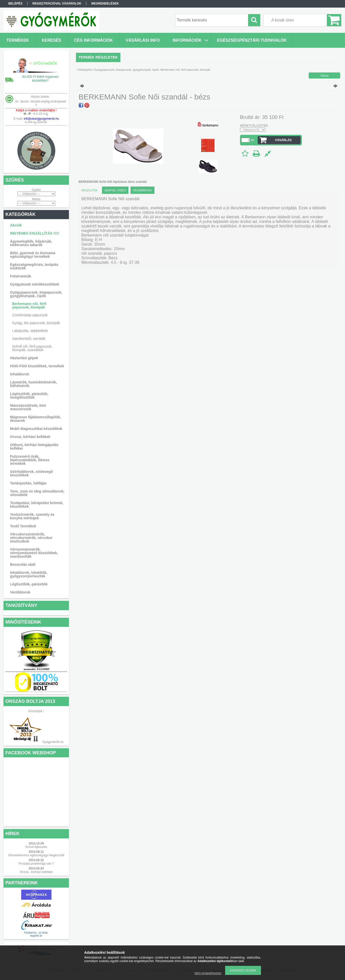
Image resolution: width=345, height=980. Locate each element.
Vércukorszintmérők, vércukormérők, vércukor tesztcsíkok (31, 538)
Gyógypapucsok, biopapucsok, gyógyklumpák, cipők (36, 294)
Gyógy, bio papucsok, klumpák (36, 323)
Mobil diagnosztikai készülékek (36, 429)
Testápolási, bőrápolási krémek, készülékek (37, 505)
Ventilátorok (20, 592)
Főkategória (85, 70)
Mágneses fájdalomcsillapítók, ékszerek (36, 419)
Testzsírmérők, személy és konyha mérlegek (32, 516)
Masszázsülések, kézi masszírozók (28, 407)
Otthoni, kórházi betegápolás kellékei (34, 447)
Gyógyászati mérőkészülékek (35, 284)
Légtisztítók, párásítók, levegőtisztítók (29, 396)
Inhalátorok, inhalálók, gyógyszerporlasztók (29, 574)
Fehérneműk (21, 276)
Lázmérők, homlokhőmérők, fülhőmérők (34, 384)
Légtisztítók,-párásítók (29, 584)
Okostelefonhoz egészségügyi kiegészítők (36, 855)
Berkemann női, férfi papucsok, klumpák (29, 305)
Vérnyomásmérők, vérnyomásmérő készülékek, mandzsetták (34, 553)
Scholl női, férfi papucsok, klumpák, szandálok (32, 348)
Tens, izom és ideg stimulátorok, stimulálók (37, 493)
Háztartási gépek (24, 358)
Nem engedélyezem (208, 973)
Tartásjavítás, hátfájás (28, 483)
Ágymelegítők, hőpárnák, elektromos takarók (31, 243)
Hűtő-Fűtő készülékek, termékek (37, 366)
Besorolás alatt (23, 564)
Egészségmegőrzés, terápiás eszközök (34, 266)
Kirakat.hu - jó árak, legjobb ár (36, 934)
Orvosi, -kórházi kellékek (36, 872)
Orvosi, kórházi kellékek (30, 437)
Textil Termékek (23, 526)
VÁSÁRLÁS (283, 140)
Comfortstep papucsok (30, 315)
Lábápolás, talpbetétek (30, 331)
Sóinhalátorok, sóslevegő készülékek (32, 473)
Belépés (15, 4)
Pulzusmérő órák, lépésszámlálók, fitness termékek (30, 460)
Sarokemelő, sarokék (29, 339)
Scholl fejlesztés (36, 847)
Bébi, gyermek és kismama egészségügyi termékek (33, 255)
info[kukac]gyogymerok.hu (41, 119)
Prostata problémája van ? (36, 864)
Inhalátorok (20, 374)
